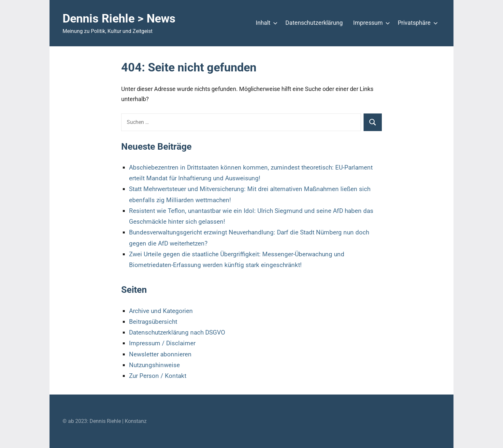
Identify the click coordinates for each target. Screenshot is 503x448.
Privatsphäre (417, 23)
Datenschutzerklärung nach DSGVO (177, 332)
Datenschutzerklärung (314, 23)
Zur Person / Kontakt (158, 376)
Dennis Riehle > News (119, 19)
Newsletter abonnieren (160, 354)
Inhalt (265, 23)
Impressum (370, 23)
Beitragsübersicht (153, 322)
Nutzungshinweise (154, 365)
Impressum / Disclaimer (162, 343)
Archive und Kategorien (161, 311)
